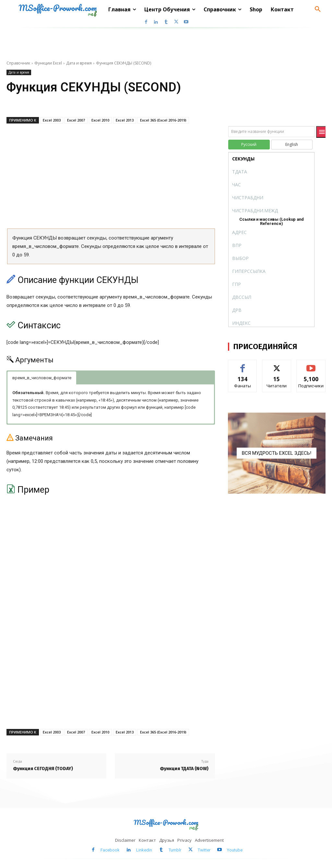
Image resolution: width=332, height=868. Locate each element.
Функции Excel (48, 63)
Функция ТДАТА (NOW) (184, 769)
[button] (318, 9)
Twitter (204, 850)
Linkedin (144, 850)
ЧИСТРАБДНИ (248, 198)
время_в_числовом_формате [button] (42, 378)
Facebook (110, 850)
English (292, 144)
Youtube (235, 850)
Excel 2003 (52, 120)
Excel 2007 (76, 120)
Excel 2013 (125, 120)
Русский (249, 144)
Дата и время (79, 63)
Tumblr (175, 850)
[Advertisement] (111, 178)
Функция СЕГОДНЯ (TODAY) (43, 769)
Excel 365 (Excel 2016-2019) (163, 120)
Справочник (18, 63)
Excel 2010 (100, 120)
